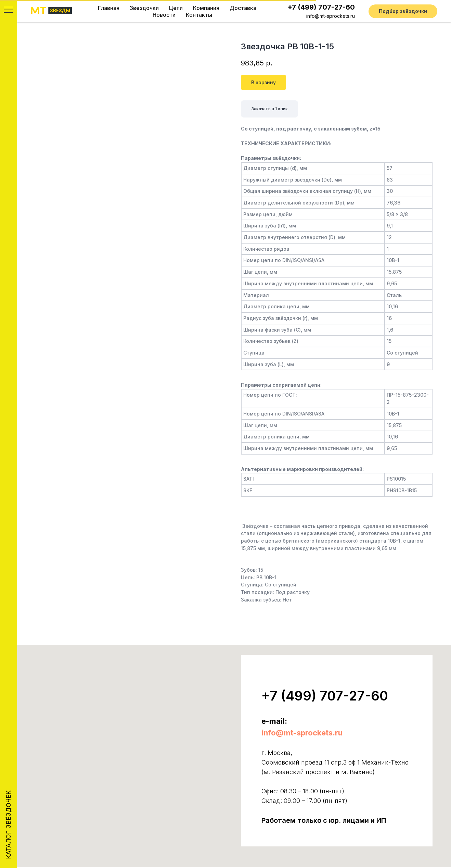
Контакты (199, 15)
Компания (206, 8)
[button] (403, 11)
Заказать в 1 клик (273, 109)
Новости (164, 15)
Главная (109, 8)
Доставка (243, 8)
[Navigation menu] (9, 10)
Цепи (176, 8)
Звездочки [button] (144, 8)
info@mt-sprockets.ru (331, 16)
